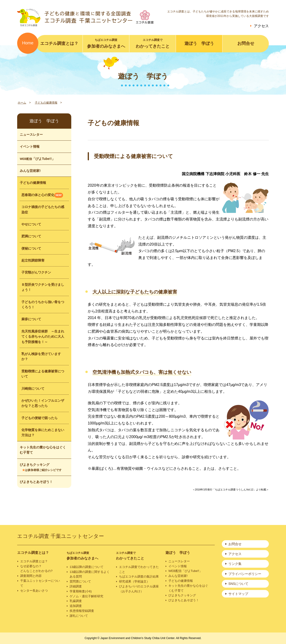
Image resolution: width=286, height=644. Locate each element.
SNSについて (238, 584)
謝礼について (79, 616)
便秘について (31, 248)
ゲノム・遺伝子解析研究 (86, 596)
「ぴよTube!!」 (37, 159)
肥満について (31, 236)
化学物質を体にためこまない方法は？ (43, 432)
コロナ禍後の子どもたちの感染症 (43, 209)
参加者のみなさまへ (106, 43)
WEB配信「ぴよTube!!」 (185, 571)
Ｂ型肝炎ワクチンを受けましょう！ (43, 287)
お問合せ (246, 43)
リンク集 (235, 564)
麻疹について (31, 319)
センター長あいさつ (34, 591)
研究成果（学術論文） (134, 581)
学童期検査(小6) (81, 591)
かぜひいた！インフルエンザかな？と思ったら (43, 403)
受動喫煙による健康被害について (43, 374)
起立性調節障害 (33, 260)
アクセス (261, 26)
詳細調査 (76, 586)
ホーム (22, 103)
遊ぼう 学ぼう (199, 43)
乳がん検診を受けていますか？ (41, 356)
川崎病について (33, 389)
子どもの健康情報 (46, 103)
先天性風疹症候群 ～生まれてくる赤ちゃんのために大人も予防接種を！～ (43, 337)
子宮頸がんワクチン (36, 272)
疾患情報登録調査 (82, 611)
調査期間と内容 (31, 576)
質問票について (80, 581)
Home (28, 43)
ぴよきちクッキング (41, 467)
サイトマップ (238, 594)
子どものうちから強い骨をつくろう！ (43, 305)
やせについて (31, 224)
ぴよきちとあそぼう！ (36, 482)
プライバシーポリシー (245, 574)
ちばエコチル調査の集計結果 (139, 577)
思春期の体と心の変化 (42, 195)
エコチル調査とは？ (59, 43)
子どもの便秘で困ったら (40, 418)
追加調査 (76, 606)
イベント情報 (30, 147)
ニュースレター (31, 135)
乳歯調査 (76, 601)
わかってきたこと (153, 43)
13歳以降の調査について (87, 567)
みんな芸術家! (30, 171)
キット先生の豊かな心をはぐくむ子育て (43, 450)
